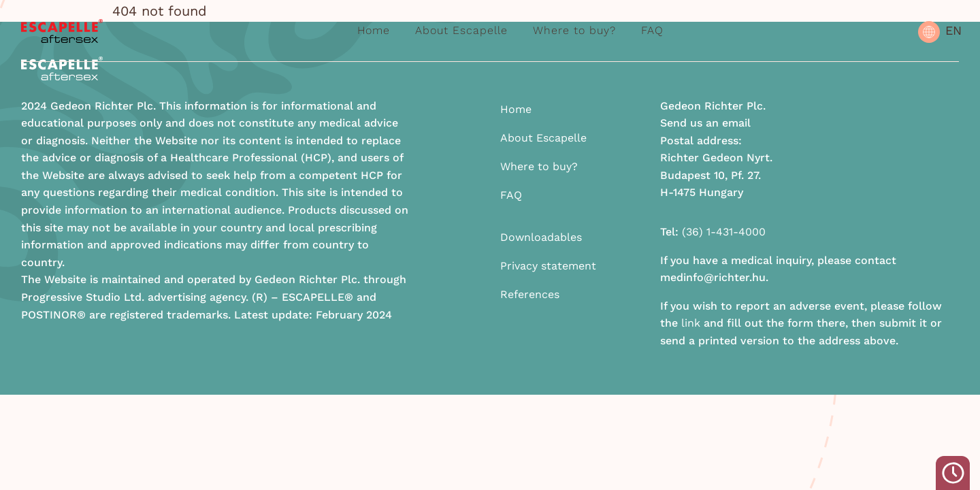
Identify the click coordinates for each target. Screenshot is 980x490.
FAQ (652, 30)
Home (374, 30)
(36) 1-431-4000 (724, 232)
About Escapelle (461, 30)
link (691, 323)
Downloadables (541, 237)
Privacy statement (548, 266)
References (530, 294)
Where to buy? (574, 30)
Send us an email (705, 123)
